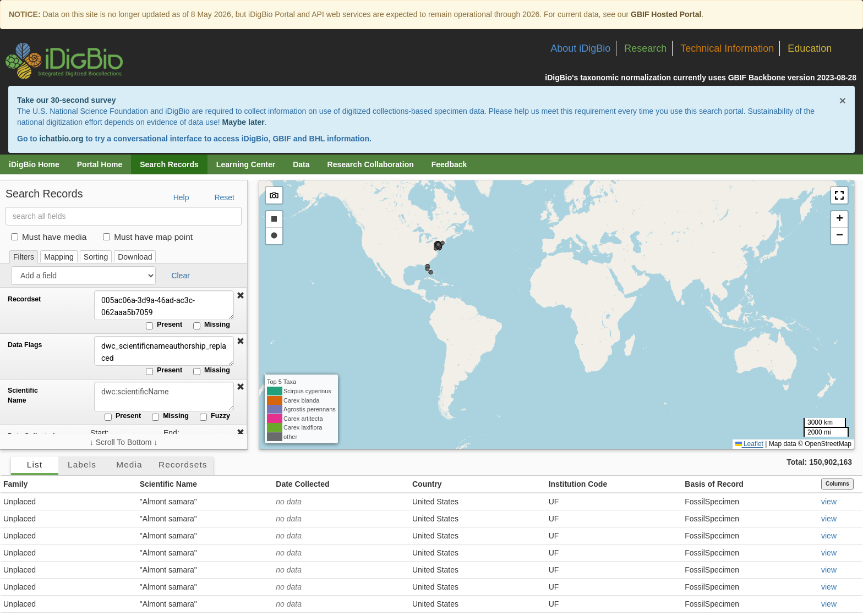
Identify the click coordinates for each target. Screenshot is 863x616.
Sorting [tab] (96, 257)
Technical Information (727, 48)
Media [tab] (129, 464)
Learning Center (246, 164)
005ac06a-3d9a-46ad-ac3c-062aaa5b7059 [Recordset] (162, 305)
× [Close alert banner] (843, 100)
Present (164, 325)
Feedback (449, 164)
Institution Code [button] (578, 484)
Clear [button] (180, 276)
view (829, 502)
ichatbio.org (61, 139)
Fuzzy (215, 416)
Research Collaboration (371, 164)
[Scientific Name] (162, 397)
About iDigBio (580, 48)
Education (810, 48)
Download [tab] (135, 257)
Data (301, 164)
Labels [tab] (82, 464)
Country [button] (427, 484)
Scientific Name (23, 395)
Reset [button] (224, 197)
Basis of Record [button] (714, 484)
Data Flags (25, 345)
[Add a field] (83, 276)
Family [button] (15, 484)
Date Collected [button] (302, 484)
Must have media (49, 237)
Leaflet (749, 444)
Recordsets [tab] (183, 464)
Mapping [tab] (59, 257)
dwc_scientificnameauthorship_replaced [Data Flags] (162, 351)
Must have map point (148, 237)
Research (645, 48)
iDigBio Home (34, 164)
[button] (241, 296)
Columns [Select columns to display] (837, 484)
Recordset (24, 299)
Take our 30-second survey (66, 100)
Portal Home (100, 164)
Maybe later (244, 122)
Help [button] (181, 197)
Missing (212, 325)
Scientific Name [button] (168, 484)
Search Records (169, 164)
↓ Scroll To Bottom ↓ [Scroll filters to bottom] (124, 442)
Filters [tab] (24, 257)
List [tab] (35, 464)
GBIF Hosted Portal (666, 14)
